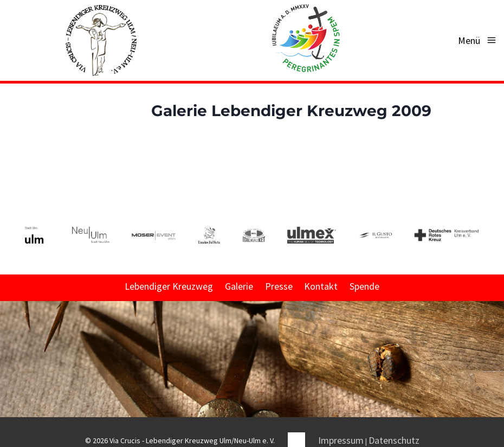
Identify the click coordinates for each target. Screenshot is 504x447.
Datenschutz (394, 440)
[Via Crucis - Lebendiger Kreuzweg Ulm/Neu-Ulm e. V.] (101, 40)
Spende (364, 286)
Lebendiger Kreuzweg (169, 286)
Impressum (341, 440)
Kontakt (321, 286)
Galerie (239, 286)
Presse (279, 286)
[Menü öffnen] (478, 41)
